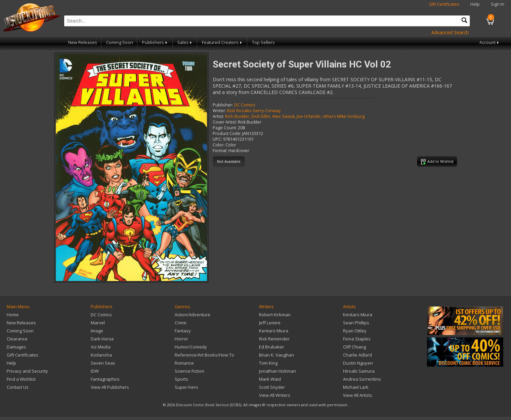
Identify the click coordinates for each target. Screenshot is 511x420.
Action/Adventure (193, 315)
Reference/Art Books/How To (204, 355)
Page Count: (225, 128)
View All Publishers (110, 387)
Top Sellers (263, 42)
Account (490, 42)
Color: (219, 145)
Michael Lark (356, 387)
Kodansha (101, 355)
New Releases (83, 42)
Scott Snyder (272, 387)
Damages (16, 347)
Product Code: (227, 133)
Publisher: (223, 105)
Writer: (219, 111)
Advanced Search (450, 32)
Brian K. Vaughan (276, 355)
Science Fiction (189, 371)
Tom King (268, 363)
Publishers (155, 42)
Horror (181, 339)
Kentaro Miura (274, 331)
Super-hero (186, 387)
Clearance (17, 339)
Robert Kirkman (275, 315)
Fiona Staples (357, 339)
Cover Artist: (225, 122)
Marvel (98, 323)
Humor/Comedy (191, 347)
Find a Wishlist (21, 379)
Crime (181, 323)
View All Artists (358, 395)
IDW (95, 371)
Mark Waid (270, 379)
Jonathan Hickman (278, 371)
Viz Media (101, 347)
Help (475, 4)
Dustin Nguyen (358, 363)
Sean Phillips (356, 323)
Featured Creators (222, 42)
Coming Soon (120, 42)
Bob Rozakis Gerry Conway (254, 111)
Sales (185, 42)
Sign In (498, 4)
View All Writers (275, 395)
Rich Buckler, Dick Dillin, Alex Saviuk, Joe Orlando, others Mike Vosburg (295, 116)
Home (13, 315)
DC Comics (245, 105)
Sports (181, 379)
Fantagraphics (105, 379)
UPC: (217, 139)
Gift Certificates (444, 4)
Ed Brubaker (272, 347)
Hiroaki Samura (359, 371)
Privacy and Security (27, 371)
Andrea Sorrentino (362, 379)
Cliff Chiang (354, 347)
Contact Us (18, 387)
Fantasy (183, 331)
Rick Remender (274, 339)
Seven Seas (103, 363)
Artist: (218, 116)
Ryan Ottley (355, 331)
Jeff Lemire (270, 323)
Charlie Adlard (357, 355)
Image (97, 331)
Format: (220, 151)
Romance (184, 363)
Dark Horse (102, 339)
